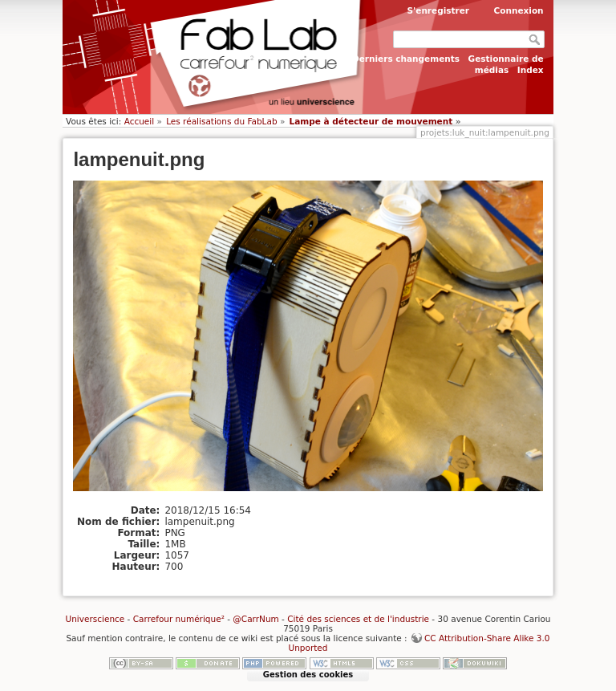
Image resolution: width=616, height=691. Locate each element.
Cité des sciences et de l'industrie (358, 619)
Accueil (140, 121)
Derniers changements (406, 59)
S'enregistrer (438, 10)
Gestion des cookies (308, 675)
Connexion (519, 10)
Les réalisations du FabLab (221, 121)
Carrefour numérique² (179, 619)
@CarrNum (255, 619)
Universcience (95, 619)
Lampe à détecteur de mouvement (371, 121)
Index (531, 70)
